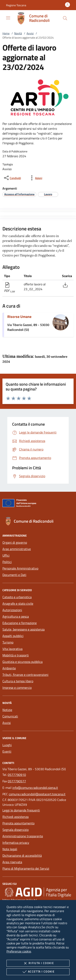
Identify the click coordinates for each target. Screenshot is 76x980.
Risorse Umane (19, 317)
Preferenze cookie (19, 951)
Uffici (6, 555)
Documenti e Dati (14, 575)
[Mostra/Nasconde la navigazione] (8, 18)
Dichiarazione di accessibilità (22, 856)
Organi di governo (15, 542)
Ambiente (9, 668)
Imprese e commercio (17, 688)
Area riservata (12, 862)
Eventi (7, 751)
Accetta (38, 972)
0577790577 (17, 781)
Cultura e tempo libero (18, 681)
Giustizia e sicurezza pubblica (22, 662)
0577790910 (17, 775)
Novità (18, 33)
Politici (7, 562)
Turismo (8, 642)
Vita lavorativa (12, 649)
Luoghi (7, 745)
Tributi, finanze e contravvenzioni (25, 675)
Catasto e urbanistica (17, 597)
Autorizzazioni (12, 610)
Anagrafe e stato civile (18, 603)
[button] (16, 5)
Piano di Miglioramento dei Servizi (26, 868)
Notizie (7, 710)
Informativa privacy (16, 843)
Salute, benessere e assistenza (24, 629)
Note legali (10, 849)
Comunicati (10, 716)
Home (6, 33)
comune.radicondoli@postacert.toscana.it (37, 794)
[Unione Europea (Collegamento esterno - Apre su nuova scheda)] (38, 504)
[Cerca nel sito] (65, 18)
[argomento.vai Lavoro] (48, 194)
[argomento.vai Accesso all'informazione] (19, 194)
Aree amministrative (17, 549)
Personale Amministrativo (20, 568)
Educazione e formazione (20, 623)
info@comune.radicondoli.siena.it (35, 788)
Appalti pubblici (13, 636)
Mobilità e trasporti (16, 655)
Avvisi (30, 33)
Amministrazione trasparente (23, 836)
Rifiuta (38, 963)
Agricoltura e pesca (16, 616)
